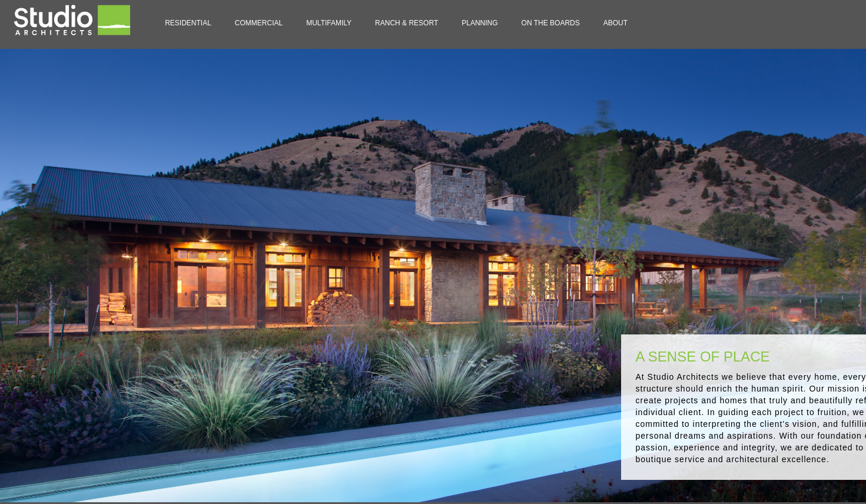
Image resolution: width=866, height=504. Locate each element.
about (616, 23)
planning (480, 23)
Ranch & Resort (407, 23)
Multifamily (329, 23)
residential (188, 23)
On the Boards (551, 23)
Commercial (259, 23)
